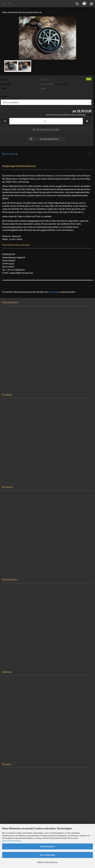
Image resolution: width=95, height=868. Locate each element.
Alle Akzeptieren (48, 846)
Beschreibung (10, 154)
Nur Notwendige (47, 855)
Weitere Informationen (48, 862)
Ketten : (5, 96)
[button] (5, 121)
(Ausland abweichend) (62, 84)
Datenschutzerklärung (11, 841)
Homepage (53, 292)
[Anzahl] (46, 121)
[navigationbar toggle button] (91, 4)
